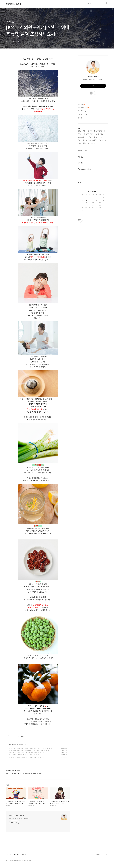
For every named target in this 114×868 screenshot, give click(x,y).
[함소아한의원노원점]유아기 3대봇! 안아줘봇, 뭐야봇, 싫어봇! (25, 753)
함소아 (24, 855)
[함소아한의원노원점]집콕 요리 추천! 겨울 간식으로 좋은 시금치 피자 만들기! (30, 750)
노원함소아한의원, (95, 134)
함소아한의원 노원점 (13, 4)
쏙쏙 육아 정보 (13, 745)
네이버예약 (9, 855)
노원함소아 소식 (83, 108)
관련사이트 (98, 855)
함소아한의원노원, (100, 131)
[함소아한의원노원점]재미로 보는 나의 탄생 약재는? (23, 755)
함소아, (88, 134)
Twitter (89, 169)
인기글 (86, 151)
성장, (79, 131)
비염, (101, 137)
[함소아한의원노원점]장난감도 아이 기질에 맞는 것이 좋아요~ (26, 757)
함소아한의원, (82, 140)
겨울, (101, 134)
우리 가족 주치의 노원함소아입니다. (19, 818)
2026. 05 (93, 192)
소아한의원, (95, 140)
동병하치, (84, 131)
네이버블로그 (17, 855)
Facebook (81, 169)
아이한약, (80, 134)
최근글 (80, 151)
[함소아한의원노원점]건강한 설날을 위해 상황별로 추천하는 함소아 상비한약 (30, 748)
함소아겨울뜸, (103, 140)
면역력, (87, 137)
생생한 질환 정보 (83, 114)
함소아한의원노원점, (94, 137)
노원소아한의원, (91, 131)
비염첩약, (85, 143)
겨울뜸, (80, 143)
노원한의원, (89, 140)
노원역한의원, (91, 143)
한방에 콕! (82, 104)
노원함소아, (81, 137)
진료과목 (81, 118)
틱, (84, 134)
